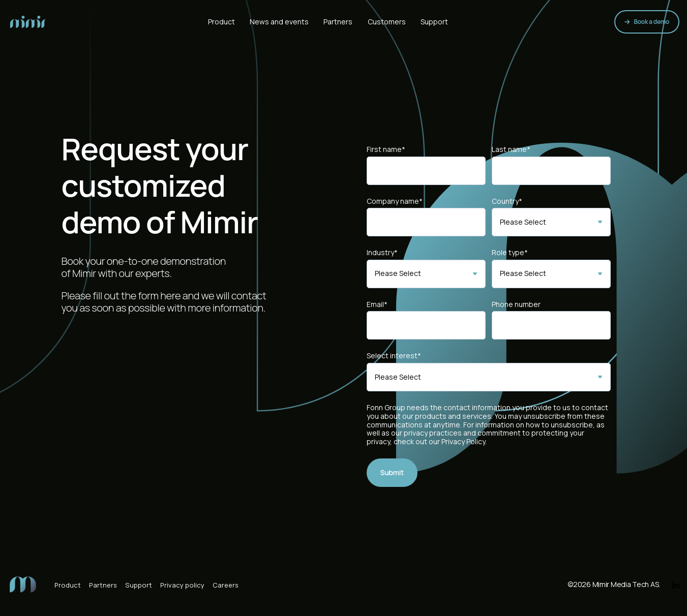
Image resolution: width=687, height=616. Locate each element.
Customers (387, 22)
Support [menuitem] (139, 585)
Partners (338, 22)
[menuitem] (23, 583)
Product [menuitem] (68, 585)
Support (434, 22)
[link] (28, 21)
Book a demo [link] (647, 22)
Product (221, 22)
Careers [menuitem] (226, 585)
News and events (279, 22)
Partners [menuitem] (103, 585)
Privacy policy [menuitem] (182, 585)
